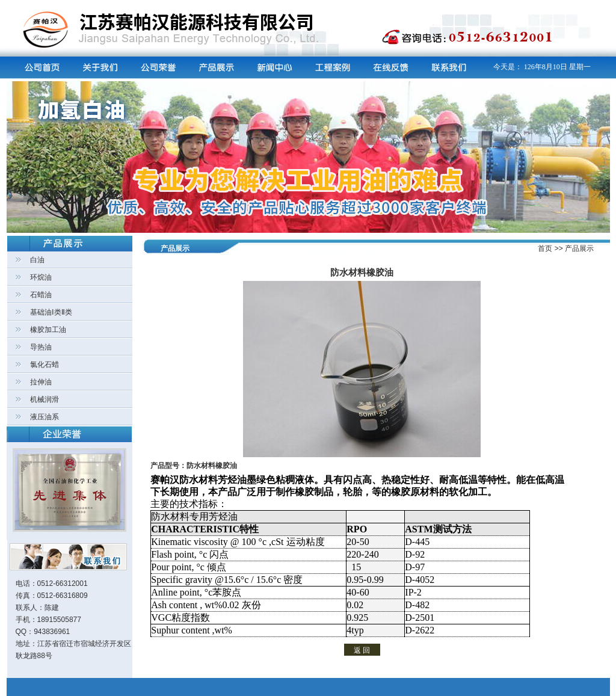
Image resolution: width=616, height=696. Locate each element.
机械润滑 (45, 399)
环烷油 (41, 277)
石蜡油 (41, 295)
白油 (37, 260)
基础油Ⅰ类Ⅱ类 (51, 312)
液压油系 (45, 417)
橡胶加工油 (48, 330)
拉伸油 (41, 382)
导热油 (41, 347)
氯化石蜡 (45, 365)
